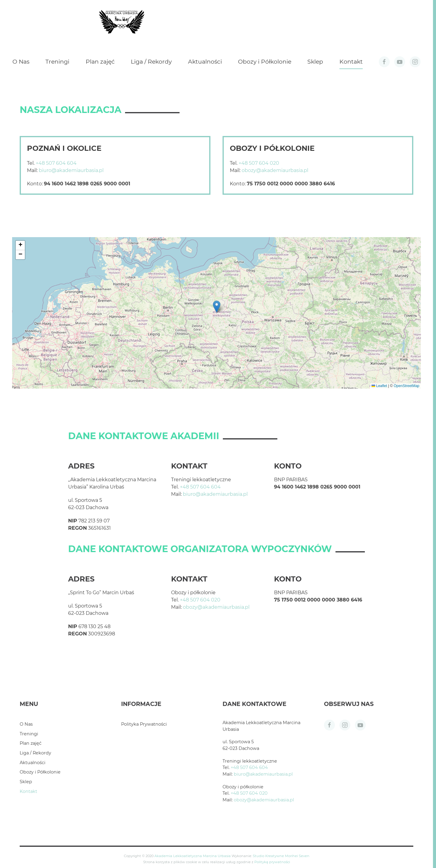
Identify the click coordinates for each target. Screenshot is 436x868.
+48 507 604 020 (259, 163)
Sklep (315, 62)
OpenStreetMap (406, 386)
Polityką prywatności (272, 862)
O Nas (21, 62)
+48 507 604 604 (56, 163)
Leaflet (379, 386)
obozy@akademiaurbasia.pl (275, 170)
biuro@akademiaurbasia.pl (71, 170)
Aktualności (205, 62)
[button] (217, 307)
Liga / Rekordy (151, 62)
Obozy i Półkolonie (265, 62)
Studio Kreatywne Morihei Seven (281, 856)
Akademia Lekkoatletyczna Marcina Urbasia (193, 856)
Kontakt (351, 62)
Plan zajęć (100, 62)
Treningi (57, 62)
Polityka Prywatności (144, 724)
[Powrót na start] (122, 22)
